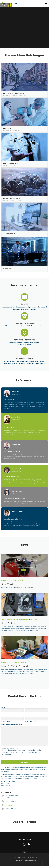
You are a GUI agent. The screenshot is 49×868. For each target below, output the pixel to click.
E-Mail (4, 716)
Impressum (19, 861)
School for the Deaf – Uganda (15, 666)
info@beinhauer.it (10, 805)
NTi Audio (33, 620)
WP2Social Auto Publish (17, 867)
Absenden (24, 762)
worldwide (22, 663)
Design (14, 581)
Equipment (25, 620)
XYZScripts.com (34, 867)
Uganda (14, 663)
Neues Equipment (10, 623)
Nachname (29, 713)
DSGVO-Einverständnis (10, 748)
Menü (46, 3)
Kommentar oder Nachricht (12, 725)
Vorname (5, 713)
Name (4, 707)
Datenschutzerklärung (31, 861)
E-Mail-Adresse (7, 722)
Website (20, 581)
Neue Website (8, 584)
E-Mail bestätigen (32, 722)
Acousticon (6, 620)
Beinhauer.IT (6, 581)
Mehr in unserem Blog (25, 682)
